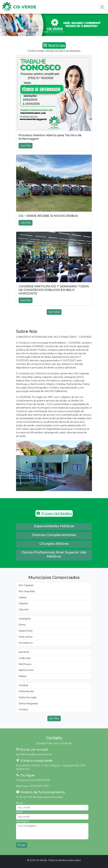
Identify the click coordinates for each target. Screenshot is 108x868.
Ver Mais (54, 718)
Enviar (22, 845)
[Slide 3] (57, 32)
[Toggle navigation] (102, 7)
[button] (54, 527)
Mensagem (23, 821)
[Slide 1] (46, 32)
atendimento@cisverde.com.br (34, 754)
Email (19, 812)
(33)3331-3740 (41, 786)
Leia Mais (26, 146)
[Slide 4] (62, 32)
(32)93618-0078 (41, 780)
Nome (20, 803)
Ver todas (54, 312)
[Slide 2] (51, 32)
